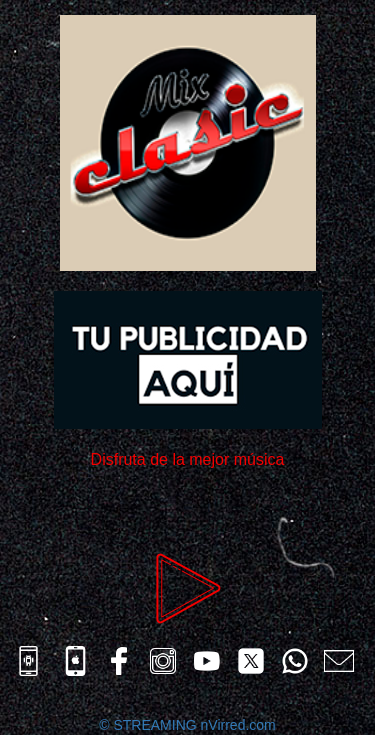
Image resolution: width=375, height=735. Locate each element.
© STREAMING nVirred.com (187, 725)
